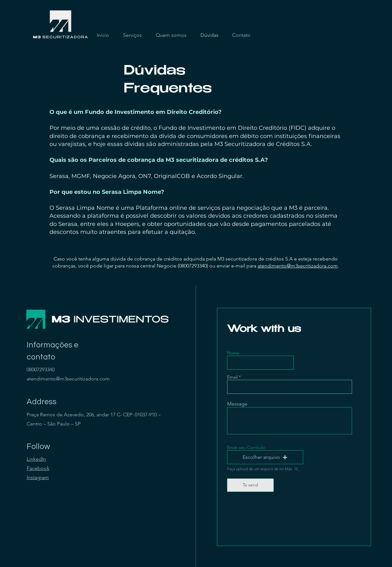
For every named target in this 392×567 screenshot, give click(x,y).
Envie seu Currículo (246, 447)
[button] (265, 457)
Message (237, 404)
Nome (233, 353)
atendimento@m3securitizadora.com (68, 379)
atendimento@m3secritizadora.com (298, 266)
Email (232, 377)
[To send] (250, 485)
